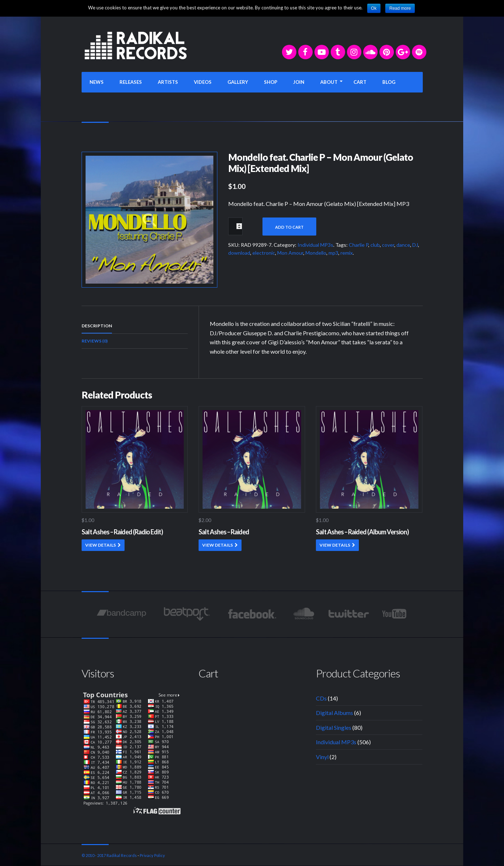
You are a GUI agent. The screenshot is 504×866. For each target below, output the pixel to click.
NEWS (97, 82)
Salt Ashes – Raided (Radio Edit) (122, 532)
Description (97, 326)
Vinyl (322, 757)
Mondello (316, 253)
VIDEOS (203, 82)
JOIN (299, 82)
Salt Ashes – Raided (224, 532)
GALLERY (238, 82)
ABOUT (329, 82)
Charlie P (359, 245)
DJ (415, 245)
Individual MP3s (315, 245)
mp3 (333, 253)
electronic (264, 253)
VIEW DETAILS (101, 545)
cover (388, 245)
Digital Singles (334, 727)
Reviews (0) (95, 341)
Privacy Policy (152, 855)
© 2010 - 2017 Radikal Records (109, 855)
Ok (374, 8)
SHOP (271, 82)
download (239, 253)
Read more (400, 8)
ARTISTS (168, 82)
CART (360, 82)
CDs (321, 698)
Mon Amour (290, 253)
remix (347, 253)
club (375, 245)
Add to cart (289, 227)
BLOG (389, 82)
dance (403, 245)
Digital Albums (334, 713)
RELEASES (131, 82)
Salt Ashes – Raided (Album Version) (362, 532)
